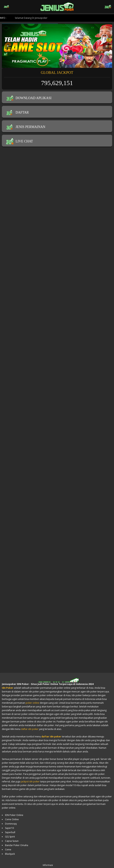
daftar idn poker (30, 729)
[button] (8, 46)
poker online (32, 703)
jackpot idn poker (30, 782)
